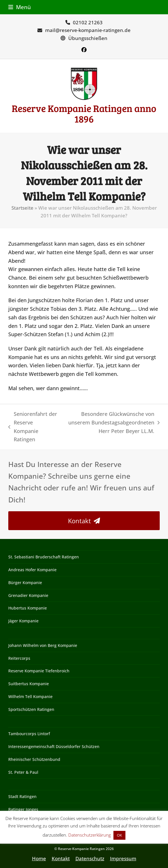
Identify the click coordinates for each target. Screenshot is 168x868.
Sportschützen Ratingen (31, 709)
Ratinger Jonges (23, 809)
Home (39, 858)
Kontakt (61, 858)
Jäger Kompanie (23, 621)
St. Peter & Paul (23, 772)
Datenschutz (90, 858)
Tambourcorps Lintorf (29, 734)
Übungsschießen (88, 38)
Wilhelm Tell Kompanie (30, 696)
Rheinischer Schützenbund (34, 759)
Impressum (123, 858)
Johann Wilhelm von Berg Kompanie (43, 645)
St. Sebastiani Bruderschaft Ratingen (44, 557)
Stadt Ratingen (22, 796)
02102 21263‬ (88, 22)
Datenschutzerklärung (90, 835)
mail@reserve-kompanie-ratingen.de (88, 30)
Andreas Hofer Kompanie (32, 570)
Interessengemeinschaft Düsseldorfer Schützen (54, 746)
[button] (20, 7)
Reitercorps (19, 658)
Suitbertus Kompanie (29, 684)
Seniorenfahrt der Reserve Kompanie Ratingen (33, 427)
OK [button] (119, 835)
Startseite (22, 208)
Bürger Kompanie (25, 583)
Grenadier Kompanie (28, 595)
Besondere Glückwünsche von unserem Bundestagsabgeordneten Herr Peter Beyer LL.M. (112, 423)
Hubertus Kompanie (28, 608)
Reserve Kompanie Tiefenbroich (39, 671)
